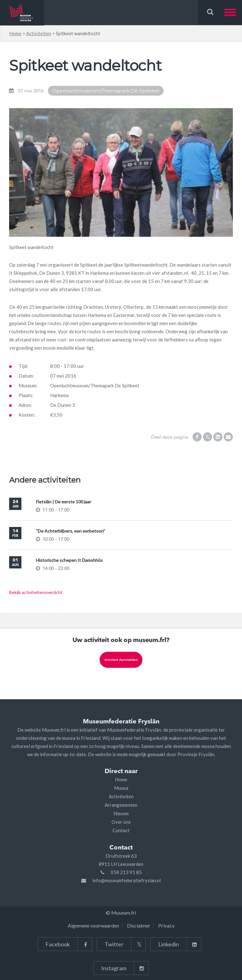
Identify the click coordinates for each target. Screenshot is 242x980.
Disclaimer (139, 925)
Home (15, 33)
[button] (233, 12)
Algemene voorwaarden (93, 925)
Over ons (121, 822)
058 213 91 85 (126, 872)
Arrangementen (121, 805)
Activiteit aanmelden (121, 660)
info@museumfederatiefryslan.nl (127, 880)
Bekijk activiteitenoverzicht (36, 592)
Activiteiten (39, 33)
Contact (121, 830)
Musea (121, 788)
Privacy (166, 925)
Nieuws (121, 813)
